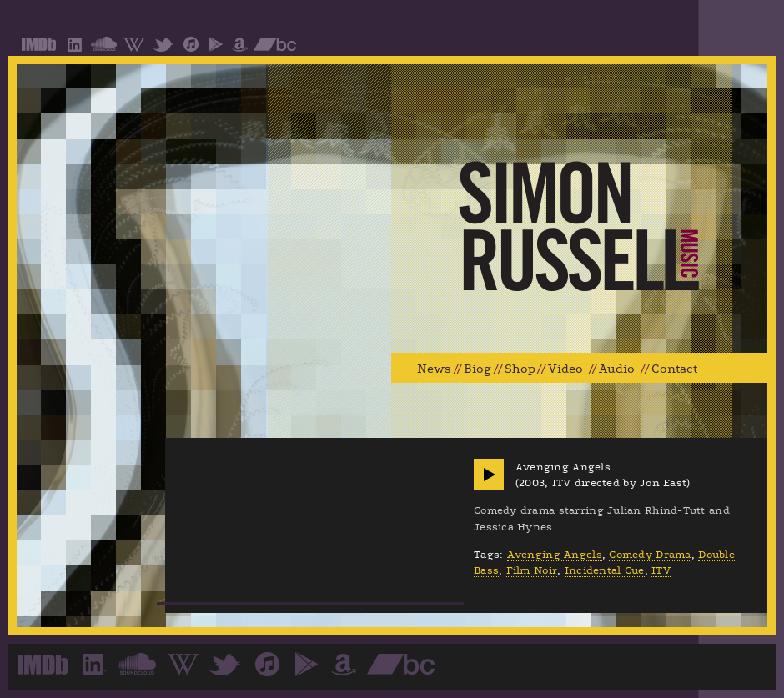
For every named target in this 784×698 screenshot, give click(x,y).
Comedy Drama (650, 555)
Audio (617, 369)
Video (565, 369)
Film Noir (532, 570)
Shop (520, 369)
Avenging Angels (555, 555)
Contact (674, 369)
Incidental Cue (605, 570)
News (434, 369)
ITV (661, 570)
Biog (477, 369)
